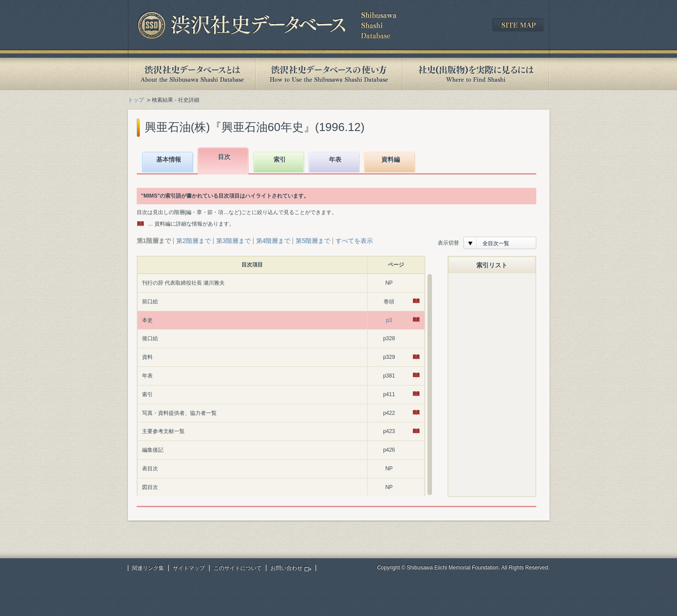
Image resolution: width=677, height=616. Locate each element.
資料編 (391, 159)
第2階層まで (194, 241)
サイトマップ (189, 568)
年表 (335, 159)
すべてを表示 (354, 241)
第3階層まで (234, 241)
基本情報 (169, 159)
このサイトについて (238, 568)
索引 (280, 159)
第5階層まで (313, 241)
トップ (136, 100)
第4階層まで (273, 241)
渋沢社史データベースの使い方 (329, 74)
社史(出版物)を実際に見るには (476, 74)
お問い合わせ (286, 568)
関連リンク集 (148, 568)
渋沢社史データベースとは (192, 74)
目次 (224, 157)
